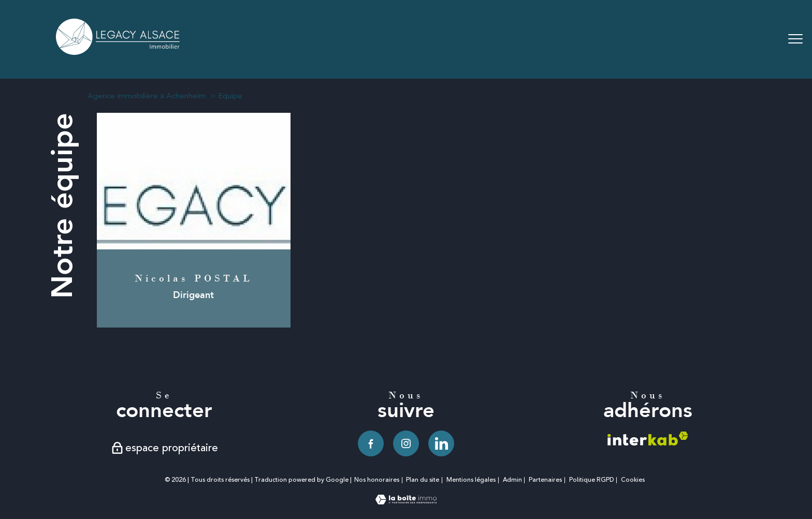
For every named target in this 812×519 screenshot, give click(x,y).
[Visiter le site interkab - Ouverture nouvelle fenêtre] (648, 439)
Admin (512, 480)
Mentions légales (471, 480)
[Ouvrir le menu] (795, 39)
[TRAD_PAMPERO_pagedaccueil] (119, 52)
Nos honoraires (377, 480)
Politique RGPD (592, 480)
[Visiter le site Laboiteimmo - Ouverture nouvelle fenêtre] (406, 501)
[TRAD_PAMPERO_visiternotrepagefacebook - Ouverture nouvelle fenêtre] (371, 443)
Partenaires (545, 480)
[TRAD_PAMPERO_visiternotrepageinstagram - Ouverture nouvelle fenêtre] (406, 443)
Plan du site (423, 480)
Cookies (633, 480)
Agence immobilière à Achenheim (147, 96)
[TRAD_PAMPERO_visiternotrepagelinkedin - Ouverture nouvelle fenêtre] (441, 443)
